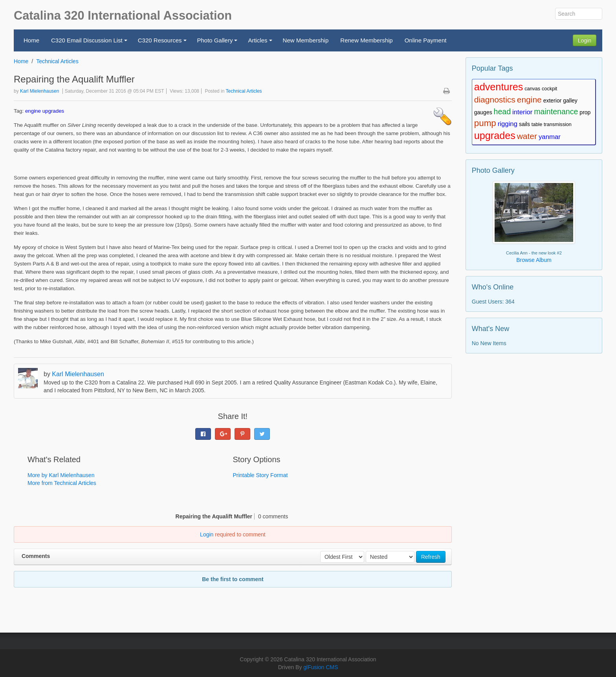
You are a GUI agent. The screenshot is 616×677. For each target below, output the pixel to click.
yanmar (550, 137)
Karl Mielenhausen (39, 91)
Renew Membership (366, 40)
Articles (261, 43)
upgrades (53, 111)
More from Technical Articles (62, 483)
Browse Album (534, 260)
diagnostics (495, 100)
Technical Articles (57, 61)
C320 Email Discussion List (90, 43)
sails (524, 124)
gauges (483, 112)
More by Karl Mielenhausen (61, 475)
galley (570, 101)
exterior (553, 101)
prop (585, 112)
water (527, 136)
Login (585, 40)
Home (31, 40)
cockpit (549, 89)
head (502, 112)
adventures (499, 87)
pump (485, 123)
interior (522, 112)
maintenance (556, 112)
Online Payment (426, 40)
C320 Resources (163, 43)
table (537, 124)
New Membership (306, 40)
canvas (532, 89)
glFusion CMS (321, 667)
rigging (508, 124)
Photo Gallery (219, 43)
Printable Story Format (260, 475)
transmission (558, 124)
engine (33, 111)
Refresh (431, 557)
